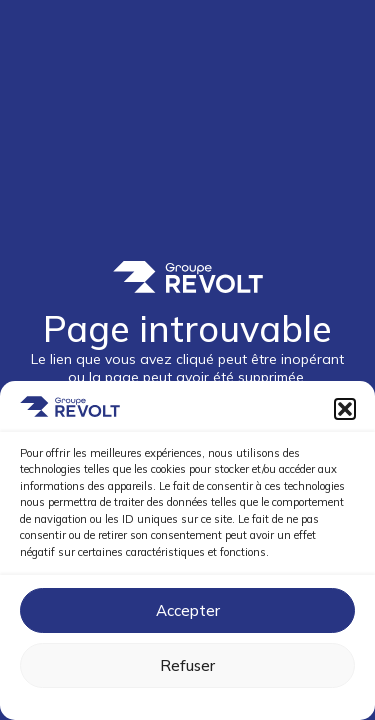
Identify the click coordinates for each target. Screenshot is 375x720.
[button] (345, 409)
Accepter (188, 610)
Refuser (187, 665)
